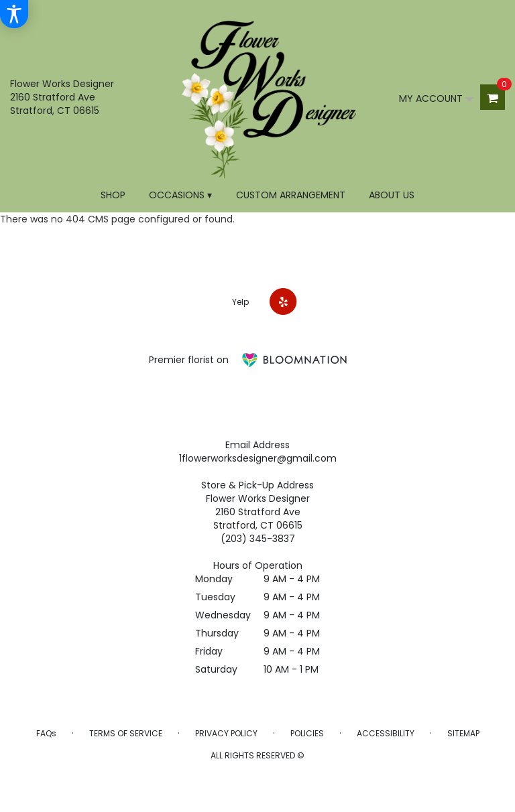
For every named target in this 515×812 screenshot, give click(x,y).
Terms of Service (126, 733)
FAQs (46, 733)
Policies (307, 733)
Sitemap (463, 733)
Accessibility (386, 733)
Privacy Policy (226, 733)
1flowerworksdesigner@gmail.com (258, 458)
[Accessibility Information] (14, 14)
